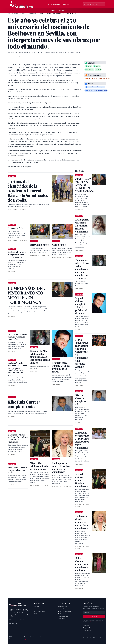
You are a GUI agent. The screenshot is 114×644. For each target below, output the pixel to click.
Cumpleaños (32, 14)
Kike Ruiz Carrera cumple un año (81, 400)
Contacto (61, 621)
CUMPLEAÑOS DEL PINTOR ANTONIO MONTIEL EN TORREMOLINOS (85, 185)
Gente (24, 14)
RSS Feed (36, 614)
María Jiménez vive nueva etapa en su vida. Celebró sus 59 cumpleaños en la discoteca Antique (17, 368)
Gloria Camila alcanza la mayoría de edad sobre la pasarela (17, 254)
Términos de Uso (63, 616)
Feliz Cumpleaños (39, 245)
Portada (16, 14)
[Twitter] (13, 624)
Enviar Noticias (87, 630)
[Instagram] (16, 624)
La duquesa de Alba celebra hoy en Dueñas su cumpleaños (61, 467)
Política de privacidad (95, 622)
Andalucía (61, 11)
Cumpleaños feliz (15, 228)
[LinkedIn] (19, 624)
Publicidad (86, 626)
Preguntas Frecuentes (89, 628)
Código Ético (62, 609)
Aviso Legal (62, 619)
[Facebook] (10, 624)
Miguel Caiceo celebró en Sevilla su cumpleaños (39, 466)
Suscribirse (94, 616)
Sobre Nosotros (63, 607)
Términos (96, 638)
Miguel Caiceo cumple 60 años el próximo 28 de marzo (62, 367)
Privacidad (83, 638)
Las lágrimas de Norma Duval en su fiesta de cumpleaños (17, 337)
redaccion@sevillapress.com (28, 639)
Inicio (9, 14)
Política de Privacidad (65, 611)
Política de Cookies (64, 614)
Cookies (90, 638)
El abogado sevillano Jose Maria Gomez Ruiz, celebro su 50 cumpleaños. (18, 438)
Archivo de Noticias (39, 611)
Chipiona (53, 11)
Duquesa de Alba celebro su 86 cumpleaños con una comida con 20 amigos (40, 357)
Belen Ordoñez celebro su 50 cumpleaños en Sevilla (17, 470)
